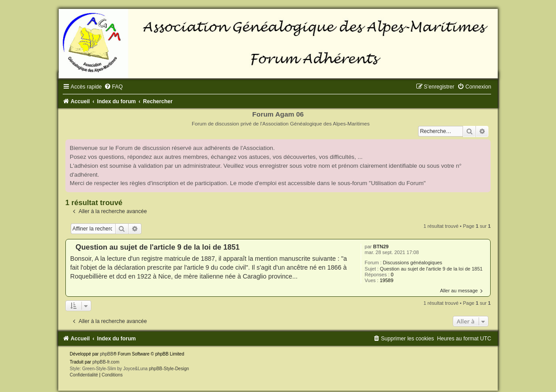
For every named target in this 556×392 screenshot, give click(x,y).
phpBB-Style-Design (169, 369)
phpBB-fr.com (106, 362)
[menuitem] (113, 87)
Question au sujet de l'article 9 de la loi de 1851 (431, 269)
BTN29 (381, 247)
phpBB (107, 354)
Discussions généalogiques (413, 263)
